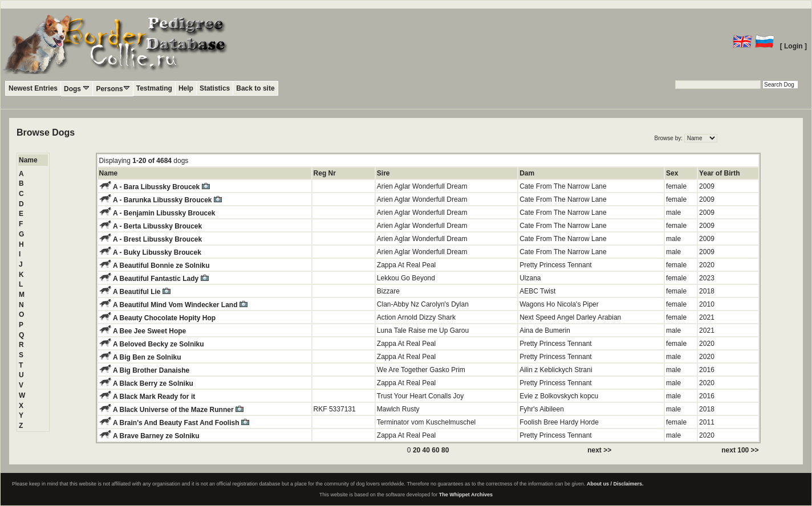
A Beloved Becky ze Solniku (159, 344)
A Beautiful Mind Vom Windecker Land (180, 305)
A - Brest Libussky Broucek (157, 239)
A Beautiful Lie (142, 292)
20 (417, 450)
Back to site (255, 88)
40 (426, 450)
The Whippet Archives (466, 495)
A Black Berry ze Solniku (153, 383)
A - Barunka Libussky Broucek (167, 200)
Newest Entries (33, 88)
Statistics (215, 88)
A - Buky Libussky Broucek (157, 252)
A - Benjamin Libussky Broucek (164, 213)
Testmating (154, 88)
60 (435, 450)
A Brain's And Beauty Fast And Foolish (181, 423)
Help (186, 88)
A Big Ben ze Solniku (147, 357)
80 (445, 450)
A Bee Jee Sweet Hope (149, 331)
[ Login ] (793, 46)
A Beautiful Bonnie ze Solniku (161, 266)
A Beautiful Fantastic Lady (161, 279)
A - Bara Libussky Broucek (161, 187)
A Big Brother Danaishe (151, 370)
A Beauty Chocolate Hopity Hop (164, 318)
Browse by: (669, 138)
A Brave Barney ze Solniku (156, 436)
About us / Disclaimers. (615, 484)
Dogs (77, 89)
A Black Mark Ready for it (154, 397)
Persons (113, 89)
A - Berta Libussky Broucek (157, 226)
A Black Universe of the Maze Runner (178, 410)
